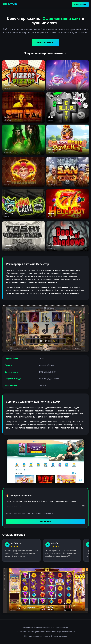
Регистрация (80, 4)
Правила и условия (59, 636)
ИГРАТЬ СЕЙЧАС (46, 43)
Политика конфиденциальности (37, 636)
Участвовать (45, 521)
